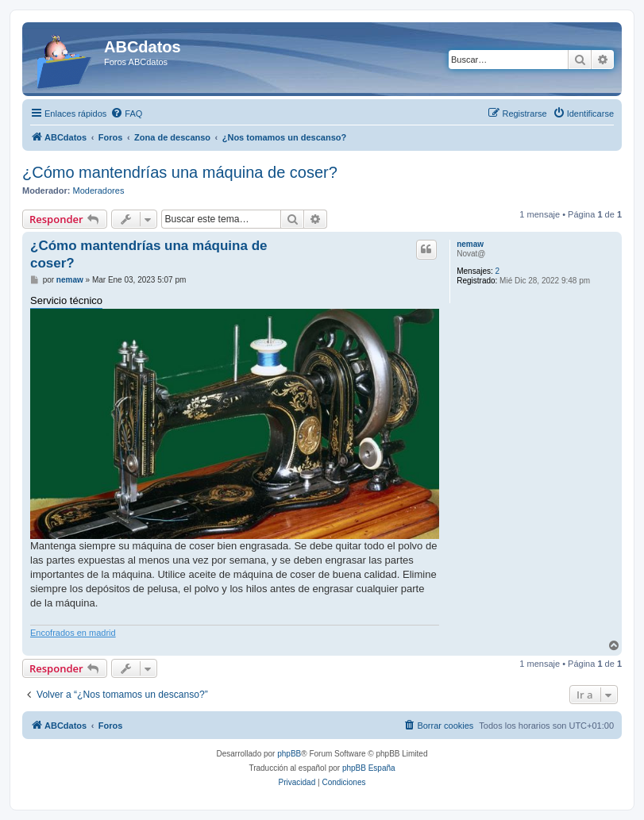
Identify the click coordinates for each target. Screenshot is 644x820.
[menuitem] (126, 114)
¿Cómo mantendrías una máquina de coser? (180, 172)
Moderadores (99, 191)
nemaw (470, 244)
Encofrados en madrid (73, 633)
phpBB (289, 754)
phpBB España (369, 768)
